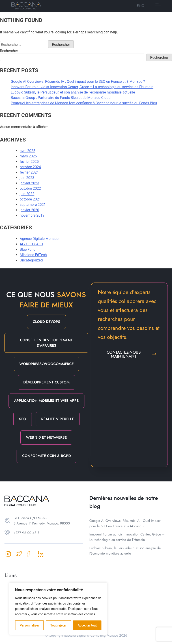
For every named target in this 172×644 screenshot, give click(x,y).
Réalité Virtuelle (58, 419)
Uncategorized (31, 260)
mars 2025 (28, 156)
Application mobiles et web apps (46, 401)
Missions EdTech (33, 255)
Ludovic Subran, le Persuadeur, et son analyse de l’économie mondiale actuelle (73, 92)
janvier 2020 (29, 210)
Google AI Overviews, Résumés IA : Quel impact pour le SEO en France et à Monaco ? (78, 82)
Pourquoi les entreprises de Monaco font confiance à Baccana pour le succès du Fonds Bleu (84, 103)
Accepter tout (87, 625)
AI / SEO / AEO (31, 244)
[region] (58, 609)
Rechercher (9, 51)
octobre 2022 (30, 188)
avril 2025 (27, 151)
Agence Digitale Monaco (39, 239)
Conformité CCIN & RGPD (46, 456)
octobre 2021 (30, 199)
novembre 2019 (32, 215)
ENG (141, 6)
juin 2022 (27, 194)
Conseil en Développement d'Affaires (46, 343)
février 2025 (29, 162)
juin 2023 (27, 178)
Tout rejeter (58, 625)
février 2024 (29, 172)
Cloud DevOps (46, 322)
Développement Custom (46, 382)
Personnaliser (29, 625)
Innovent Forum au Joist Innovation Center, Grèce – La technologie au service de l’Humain (82, 87)
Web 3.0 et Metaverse (46, 437)
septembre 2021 (33, 205)
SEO (23, 419)
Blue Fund (28, 249)
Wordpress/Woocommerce (46, 364)
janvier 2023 (29, 183)
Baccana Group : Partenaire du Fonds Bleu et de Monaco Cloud (61, 98)
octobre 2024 (30, 167)
